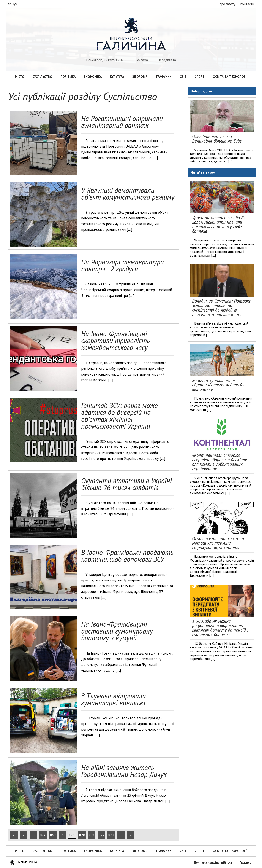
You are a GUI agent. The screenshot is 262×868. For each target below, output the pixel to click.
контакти (247, 4)
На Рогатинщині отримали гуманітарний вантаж (122, 122)
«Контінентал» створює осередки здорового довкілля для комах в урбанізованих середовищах (219, 462)
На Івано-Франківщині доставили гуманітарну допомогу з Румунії (117, 631)
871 (92, 835)
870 (82, 835)
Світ (183, 77)
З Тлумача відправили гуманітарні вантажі (113, 699)
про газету (227, 4)
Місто (20, 77)
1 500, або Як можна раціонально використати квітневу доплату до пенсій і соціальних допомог (220, 628)
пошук (13, 4)
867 (53, 835)
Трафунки (164, 77)
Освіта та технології (230, 77)
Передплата (167, 60)
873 (111, 835)
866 (43, 835)
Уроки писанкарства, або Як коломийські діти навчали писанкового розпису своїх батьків (219, 224)
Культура (117, 77)
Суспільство (42, 77)
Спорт (200, 77)
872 (102, 835)
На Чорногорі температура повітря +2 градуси (122, 265)
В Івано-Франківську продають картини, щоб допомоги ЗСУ (127, 556)
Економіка (93, 77)
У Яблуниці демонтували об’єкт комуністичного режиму (128, 194)
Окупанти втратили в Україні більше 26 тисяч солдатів (126, 484)
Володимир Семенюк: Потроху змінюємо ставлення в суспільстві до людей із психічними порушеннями (221, 308)
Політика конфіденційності (214, 862)
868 (63, 835)
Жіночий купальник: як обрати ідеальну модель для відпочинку (219, 385)
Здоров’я (140, 77)
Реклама (142, 60)
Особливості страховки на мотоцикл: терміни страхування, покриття (218, 543)
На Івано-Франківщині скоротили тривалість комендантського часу (115, 341)
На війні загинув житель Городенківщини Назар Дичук (124, 771)
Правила (245, 862)
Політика (68, 77)
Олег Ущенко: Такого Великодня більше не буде (217, 139)
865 (34, 835)
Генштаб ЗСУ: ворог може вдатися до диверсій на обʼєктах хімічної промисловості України (119, 416)
